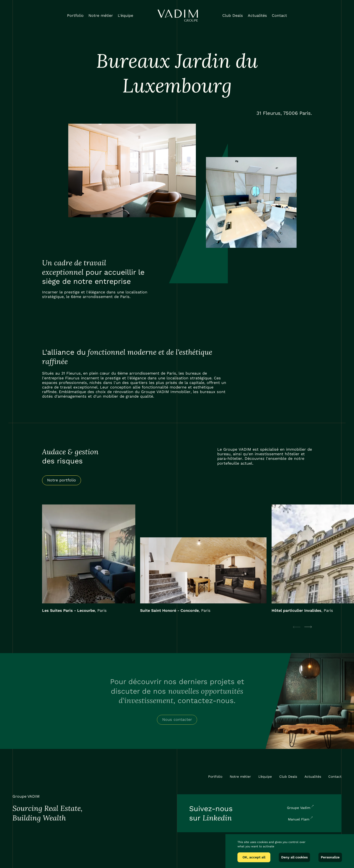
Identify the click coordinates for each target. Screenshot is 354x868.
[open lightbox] (132, 170)
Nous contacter (177, 719)
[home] (178, 16)
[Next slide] (308, 627)
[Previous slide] (297, 627)
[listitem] (89, 559)
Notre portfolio (62, 480)
